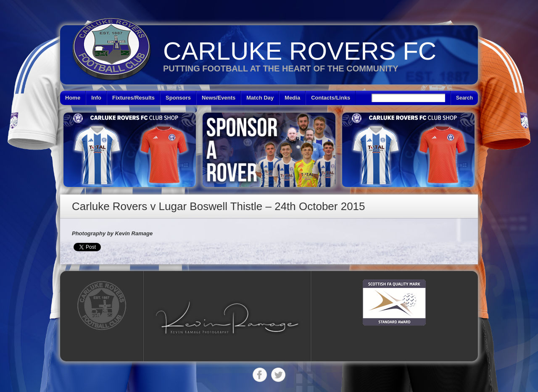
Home (73, 98)
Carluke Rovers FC (300, 51)
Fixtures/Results (133, 98)
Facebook (260, 375)
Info (96, 98)
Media (292, 98)
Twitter (278, 375)
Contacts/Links (331, 98)
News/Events (219, 98)
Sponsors (178, 98)
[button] (227, 317)
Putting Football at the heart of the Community (281, 68)
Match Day (260, 98)
